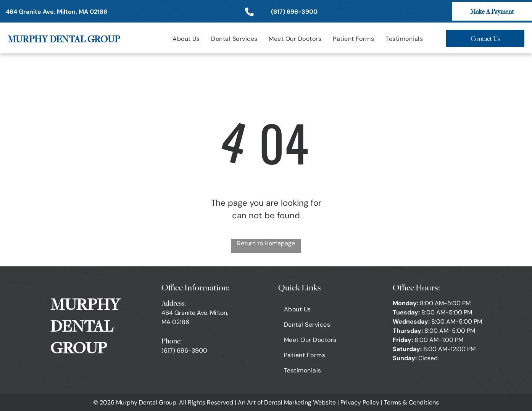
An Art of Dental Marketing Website (287, 402)
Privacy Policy (360, 402)
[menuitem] (186, 39)
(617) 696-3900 (184, 351)
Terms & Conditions (411, 402)
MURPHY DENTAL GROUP (64, 39)
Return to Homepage (266, 243)
